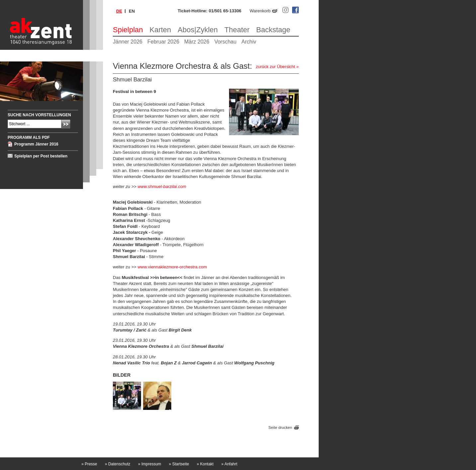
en (132, 11)
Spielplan (128, 30)
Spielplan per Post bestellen (41, 156)
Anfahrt (229, 464)
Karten (160, 30)
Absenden (66, 124)
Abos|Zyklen (198, 30)
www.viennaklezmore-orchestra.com (172, 267)
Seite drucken (280, 427)
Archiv (249, 42)
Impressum (150, 464)
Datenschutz (118, 464)
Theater (237, 30)
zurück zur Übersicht (276, 67)
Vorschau (226, 42)
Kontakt (205, 464)
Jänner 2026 (128, 42)
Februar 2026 (163, 42)
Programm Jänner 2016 (36, 144)
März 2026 (197, 42)
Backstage (273, 30)
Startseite (179, 464)
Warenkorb (260, 11)
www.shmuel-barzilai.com (162, 187)
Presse (89, 464)
